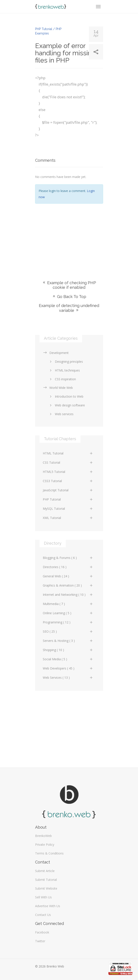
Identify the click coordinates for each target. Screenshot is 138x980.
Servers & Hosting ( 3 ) (68, 641)
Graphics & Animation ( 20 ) (68, 585)
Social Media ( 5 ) (68, 659)
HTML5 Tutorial (68, 472)
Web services (61, 414)
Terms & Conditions (49, 853)
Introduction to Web (66, 396)
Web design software (67, 405)
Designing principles (66, 362)
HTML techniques (64, 370)
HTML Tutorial (68, 453)
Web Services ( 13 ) (68, 678)
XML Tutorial (68, 518)
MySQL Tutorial (68, 509)
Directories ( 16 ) (68, 567)
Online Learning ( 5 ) (68, 613)
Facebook (42, 932)
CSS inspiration (62, 379)
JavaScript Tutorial (68, 490)
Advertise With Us (48, 906)
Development (56, 353)
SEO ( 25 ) (68, 631)
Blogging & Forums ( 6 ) (68, 558)
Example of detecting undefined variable (69, 308)
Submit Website (46, 888)
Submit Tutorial (46, 880)
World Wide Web (58, 388)
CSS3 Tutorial (68, 481)
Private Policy (45, 844)
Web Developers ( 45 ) (68, 668)
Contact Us (43, 915)
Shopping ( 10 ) (68, 650)
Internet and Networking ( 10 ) (68, 595)
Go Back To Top (69, 297)
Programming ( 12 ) (68, 622)
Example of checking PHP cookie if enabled (69, 285)
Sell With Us (43, 897)
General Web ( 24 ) (68, 576)
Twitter (40, 941)
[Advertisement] (69, 235)
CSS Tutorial (68, 462)
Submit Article (45, 871)
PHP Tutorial (68, 499)
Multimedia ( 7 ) (68, 604)
